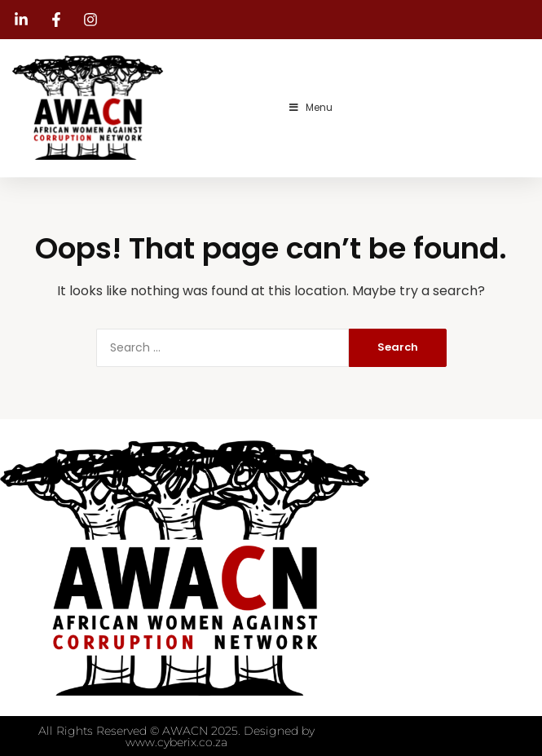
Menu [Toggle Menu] (311, 107)
